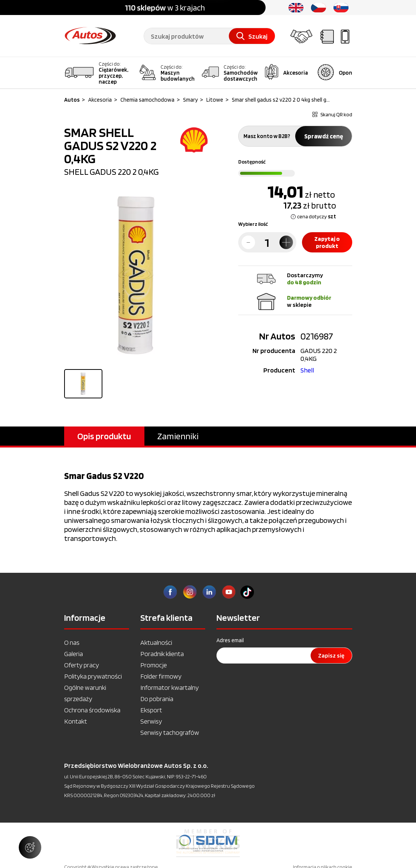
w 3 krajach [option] (165, 8)
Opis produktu (104, 436)
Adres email (230, 640)
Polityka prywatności (93, 676)
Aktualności (156, 642)
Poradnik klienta (162, 654)
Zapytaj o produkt (327, 242)
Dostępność (252, 162)
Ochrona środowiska (92, 710)
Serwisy (151, 721)
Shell (307, 370)
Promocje (154, 665)
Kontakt (76, 721)
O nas (72, 642)
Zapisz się (331, 656)
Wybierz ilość (253, 224)
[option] (208, 843)
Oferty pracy (82, 665)
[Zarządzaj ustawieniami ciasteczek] (30, 847)
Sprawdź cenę (324, 136)
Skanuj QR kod (332, 114)
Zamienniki (178, 436)
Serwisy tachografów (170, 732)
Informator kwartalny (170, 687)
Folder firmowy (161, 676)
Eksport (151, 710)
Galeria (74, 654)
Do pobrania (157, 699)
